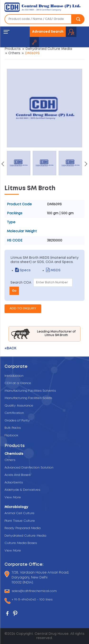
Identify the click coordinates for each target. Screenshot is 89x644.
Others (14, 53)
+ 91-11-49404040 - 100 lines (32, 600)
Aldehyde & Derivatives (22, 490)
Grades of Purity (17, 421)
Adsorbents (14, 483)
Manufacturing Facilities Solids (28, 398)
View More (13, 497)
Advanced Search (48, 32)
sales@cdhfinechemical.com (34, 591)
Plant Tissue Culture (20, 521)
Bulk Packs (13, 428)
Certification (14, 413)
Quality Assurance (19, 406)
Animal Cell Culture (19, 513)
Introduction (14, 376)
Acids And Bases (17, 475)
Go (14, 291)
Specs (23, 270)
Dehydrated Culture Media (49, 49)
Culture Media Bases (21, 543)
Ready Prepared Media (23, 528)
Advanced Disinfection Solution (29, 468)
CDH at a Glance (18, 383)
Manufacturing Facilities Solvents (30, 391)
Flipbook (11, 436)
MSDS (53, 270)
